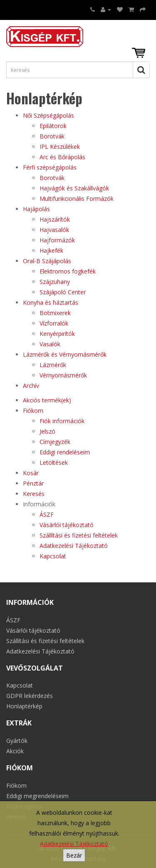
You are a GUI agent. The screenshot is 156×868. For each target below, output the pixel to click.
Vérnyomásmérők (63, 375)
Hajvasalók (54, 230)
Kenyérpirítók (57, 334)
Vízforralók (54, 323)
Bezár (74, 855)
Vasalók (50, 344)
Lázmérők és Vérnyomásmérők (65, 354)
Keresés (34, 494)
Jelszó (47, 431)
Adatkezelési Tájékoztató (74, 844)
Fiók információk (62, 421)
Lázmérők (53, 365)
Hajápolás (36, 209)
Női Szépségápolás (48, 115)
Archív (31, 386)
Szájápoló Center (63, 292)
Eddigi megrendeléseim (37, 796)
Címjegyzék (55, 442)
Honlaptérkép (24, 706)
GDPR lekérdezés (30, 696)
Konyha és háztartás (51, 302)
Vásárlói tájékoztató (67, 525)
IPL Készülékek (60, 147)
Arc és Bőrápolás (62, 157)
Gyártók (17, 741)
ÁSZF (47, 514)
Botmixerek (55, 313)
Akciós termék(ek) (47, 400)
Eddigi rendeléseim (65, 452)
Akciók (15, 751)
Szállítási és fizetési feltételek (79, 535)
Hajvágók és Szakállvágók (74, 188)
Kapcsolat (53, 556)
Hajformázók (57, 240)
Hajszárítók (55, 219)
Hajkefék (51, 250)
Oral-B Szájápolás (47, 261)
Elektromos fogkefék (68, 271)
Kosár (31, 473)
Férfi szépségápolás (50, 167)
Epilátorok (53, 126)
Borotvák (52, 136)
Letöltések (54, 462)
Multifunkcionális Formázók (77, 199)
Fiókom (33, 411)
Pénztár (33, 483)
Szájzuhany (55, 282)
